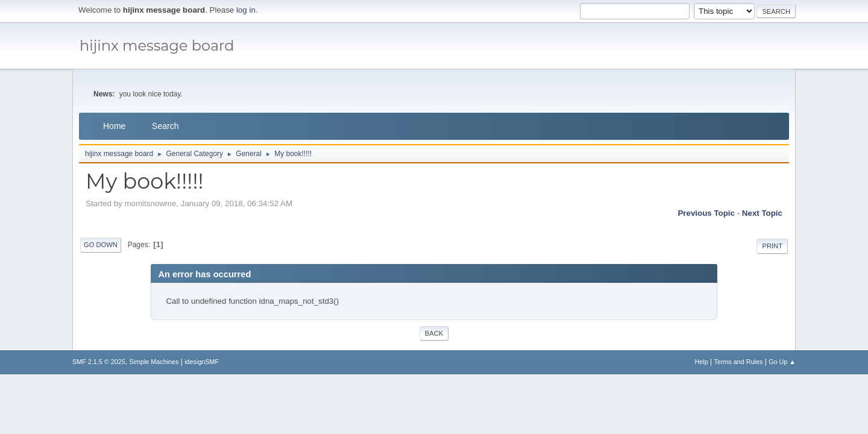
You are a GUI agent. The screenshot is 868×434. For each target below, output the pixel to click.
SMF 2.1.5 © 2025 (99, 362)
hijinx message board (157, 46)
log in (246, 10)
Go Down (101, 245)
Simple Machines (154, 362)
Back (434, 333)
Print (772, 246)
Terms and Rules (739, 362)
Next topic (762, 213)
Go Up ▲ (782, 362)
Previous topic (706, 213)
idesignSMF (202, 362)
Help (702, 362)
